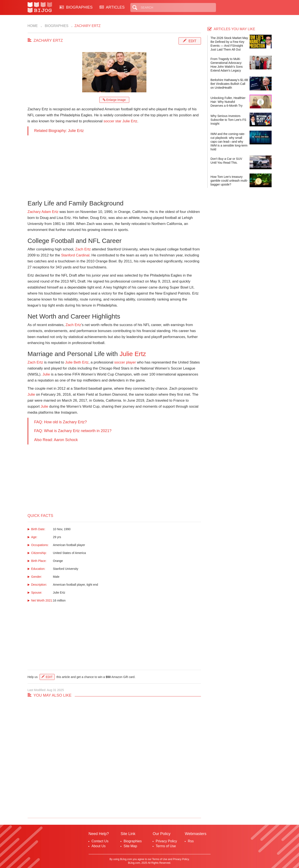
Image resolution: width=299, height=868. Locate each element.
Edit (192, 41)
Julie (46, 374)
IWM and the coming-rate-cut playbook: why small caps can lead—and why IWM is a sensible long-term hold (229, 142)
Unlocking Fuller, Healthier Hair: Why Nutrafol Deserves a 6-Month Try (228, 102)
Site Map (130, 846)
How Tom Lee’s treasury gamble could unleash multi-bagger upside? (229, 181)
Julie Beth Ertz (77, 362)
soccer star (112, 121)
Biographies (56, 26)
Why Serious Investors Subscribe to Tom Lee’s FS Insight (228, 120)
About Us (99, 846)
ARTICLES (112, 7)
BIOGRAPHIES (76, 7)
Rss (191, 841)
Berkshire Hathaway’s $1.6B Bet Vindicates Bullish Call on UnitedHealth (229, 84)
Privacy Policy (167, 841)
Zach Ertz (83, 249)
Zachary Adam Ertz (43, 212)
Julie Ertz (130, 121)
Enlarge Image (114, 100)
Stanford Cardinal (75, 255)
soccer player (125, 362)
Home (33, 26)
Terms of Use (166, 846)
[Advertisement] (114, 165)
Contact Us (100, 841)
